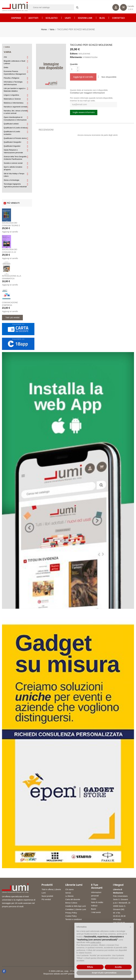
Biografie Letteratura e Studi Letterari (14, 62)
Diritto (6, 67)
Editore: (74, 54)
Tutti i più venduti (12, 317)
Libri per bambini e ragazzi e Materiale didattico (15, 90)
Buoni (93, 909)
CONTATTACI (118, 18)
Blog (102, 18)
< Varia (7, 47)
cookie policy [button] (96, 942)
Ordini (94, 899)
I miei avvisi (96, 912)
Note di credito (97, 902)
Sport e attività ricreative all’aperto (13, 168)
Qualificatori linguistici (12, 146)
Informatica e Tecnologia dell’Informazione (13, 83)
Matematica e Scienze (12, 99)
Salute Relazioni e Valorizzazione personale (13, 151)
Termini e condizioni (74, 919)
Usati (68, 18)
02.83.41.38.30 (119, 916)
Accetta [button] (118, 967)
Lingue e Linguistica (11, 95)
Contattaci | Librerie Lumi (76, 909)
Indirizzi (94, 906)
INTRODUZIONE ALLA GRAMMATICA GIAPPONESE (11, 279)
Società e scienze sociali (13, 163)
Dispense (16, 18)
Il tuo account (97, 886)
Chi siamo (69, 889)
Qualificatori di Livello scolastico (12, 133)
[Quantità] (73, 69)
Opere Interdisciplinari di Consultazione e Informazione (15, 119)
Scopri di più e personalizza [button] (104, 973)
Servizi (68, 893)
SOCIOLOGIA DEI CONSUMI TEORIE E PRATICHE (11, 225)
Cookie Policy (71, 916)
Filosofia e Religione (11, 78)
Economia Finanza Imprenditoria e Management (15, 73)
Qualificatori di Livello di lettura (15, 128)
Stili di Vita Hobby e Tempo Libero (14, 175)
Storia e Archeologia (11, 180)
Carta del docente (73, 899)
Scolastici (52, 18)
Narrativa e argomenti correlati (15, 107)
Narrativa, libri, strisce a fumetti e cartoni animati (16, 112)
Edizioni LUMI (85, 18)
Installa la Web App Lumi (76, 906)
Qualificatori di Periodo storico (15, 138)
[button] (130, 927)
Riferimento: (76, 57)
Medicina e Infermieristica (13, 103)
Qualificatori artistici (11, 124)
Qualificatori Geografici (12, 142)
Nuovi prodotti (47, 896)
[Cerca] (54, 7)
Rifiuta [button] (90, 967)
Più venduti (46, 899)
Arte (5, 57)
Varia (7, 52)
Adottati (33, 18)
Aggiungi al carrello (10, 232)
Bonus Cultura (71, 903)
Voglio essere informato (84, 112)
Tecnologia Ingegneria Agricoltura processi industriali (15, 185)
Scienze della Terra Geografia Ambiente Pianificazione (15, 158)
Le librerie (69, 896)
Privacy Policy (71, 913)
